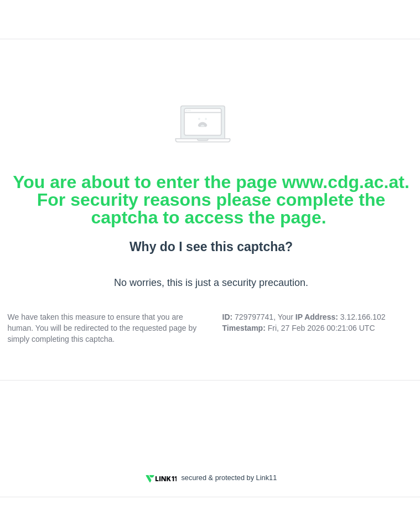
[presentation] (211, 420)
